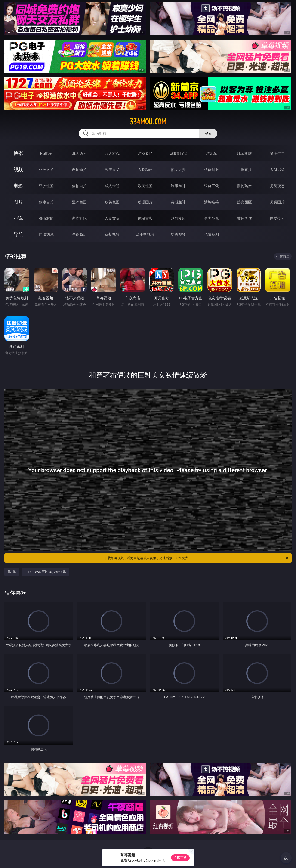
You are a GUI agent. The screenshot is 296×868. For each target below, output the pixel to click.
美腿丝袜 (178, 202)
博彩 (18, 153)
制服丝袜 (178, 186)
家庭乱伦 (79, 218)
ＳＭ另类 (277, 170)
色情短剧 (211, 234)
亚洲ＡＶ (46, 170)
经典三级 (211, 186)
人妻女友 (112, 218)
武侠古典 (145, 218)
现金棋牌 (244, 153)
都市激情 (46, 218)
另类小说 (211, 218)
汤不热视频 (145, 234)
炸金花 (211, 153)
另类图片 (277, 202)
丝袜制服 (211, 170)
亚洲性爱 (46, 186)
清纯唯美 (211, 202)
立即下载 (180, 858)
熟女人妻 (178, 170)
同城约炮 (46, 234)
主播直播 (244, 170)
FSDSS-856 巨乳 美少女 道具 (45, 572)
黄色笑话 (244, 218)
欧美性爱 (145, 186)
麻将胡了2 (178, 153)
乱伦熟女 (244, 186)
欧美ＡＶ (112, 170)
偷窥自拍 (46, 202)
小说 (18, 218)
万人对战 (112, 153)
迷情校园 (178, 218)
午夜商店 (79, 234)
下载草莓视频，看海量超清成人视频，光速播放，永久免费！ (197, 558)
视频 (18, 169)
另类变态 (277, 186)
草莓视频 (112, 234)
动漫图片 (145, 202)
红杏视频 (178, 234)
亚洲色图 (79, 202)
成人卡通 (112, 186)
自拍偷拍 (79, 170)
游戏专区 (145, 153)
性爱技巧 (277, 218)
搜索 (208, 133)
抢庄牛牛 (277, 153)
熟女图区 (244, 202)
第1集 (12, 572)
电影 (18, 186)
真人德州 (79, 153)
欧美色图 (112, 202)
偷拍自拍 (79, 186)
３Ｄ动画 (145, 170)
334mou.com (148, 122)
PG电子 (46, 153)
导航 (18, 234)
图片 (18, 202)
